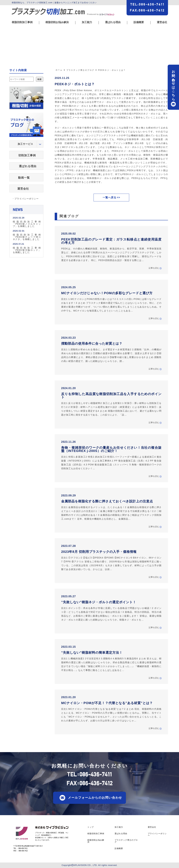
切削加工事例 (27, 155)
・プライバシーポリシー (25, 199)
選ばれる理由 (113, 22)
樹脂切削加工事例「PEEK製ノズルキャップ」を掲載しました (27, 224)
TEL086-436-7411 (147, 4)
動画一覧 (24, 178)
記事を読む (154, 268)
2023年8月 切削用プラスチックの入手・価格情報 (99, 552)
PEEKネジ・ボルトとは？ (75, 84)
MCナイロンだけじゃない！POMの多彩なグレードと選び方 (107, 293)
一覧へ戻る (109, 197)
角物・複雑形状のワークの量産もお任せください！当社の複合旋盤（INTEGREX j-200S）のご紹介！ (111, 449)
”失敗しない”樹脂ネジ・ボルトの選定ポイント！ (99, 602)
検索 (39, 79)
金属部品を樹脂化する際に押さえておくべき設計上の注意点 (107, 501)
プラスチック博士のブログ (126, 841)
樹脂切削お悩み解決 (57, 22)
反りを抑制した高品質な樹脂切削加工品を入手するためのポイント (111, 396)
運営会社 (162, 22)
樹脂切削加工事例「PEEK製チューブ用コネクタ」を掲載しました (27, 237)
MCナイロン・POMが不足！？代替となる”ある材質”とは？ (107, 703)
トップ (91, 827)
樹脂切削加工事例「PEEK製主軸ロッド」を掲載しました (27, 250)
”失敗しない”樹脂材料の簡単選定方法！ (92, 653)
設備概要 (139, 22)
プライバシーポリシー (157, 835)
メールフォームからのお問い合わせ (95, 798)
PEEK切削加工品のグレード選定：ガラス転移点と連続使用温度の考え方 (111, 241)
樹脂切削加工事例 (22, 22)
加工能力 (87, 22)
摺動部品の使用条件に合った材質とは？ (92, 343)
